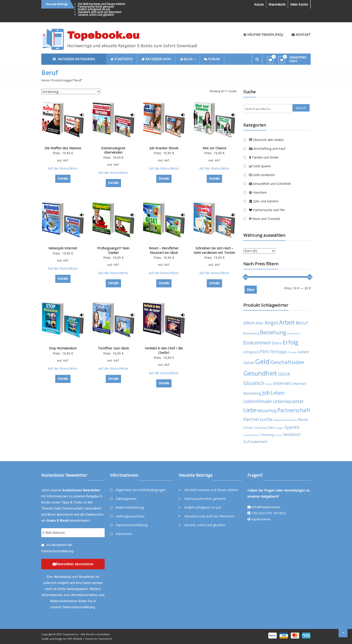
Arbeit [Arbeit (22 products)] (287, 322)
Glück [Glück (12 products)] (284, 374)
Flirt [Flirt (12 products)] (264, 351)
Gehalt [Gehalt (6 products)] (249, 363)
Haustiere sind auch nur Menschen (100, 12)
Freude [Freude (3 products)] (292, 352)
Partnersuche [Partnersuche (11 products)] (258, 419)
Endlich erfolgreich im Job (94, 9)
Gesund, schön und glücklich (96, 15)
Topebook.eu (103, 35)
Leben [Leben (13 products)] (278, 393)
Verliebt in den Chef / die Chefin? (164, 350)
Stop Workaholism (63, 348)
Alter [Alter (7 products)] (260, 323)
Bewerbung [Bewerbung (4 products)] (251, 333)
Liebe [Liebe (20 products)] (250, 410)
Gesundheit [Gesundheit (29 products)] (260, 373)
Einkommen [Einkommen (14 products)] (257, 343)
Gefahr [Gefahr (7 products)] (304, 352)
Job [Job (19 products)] (266, 392)
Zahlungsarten (126, 499)
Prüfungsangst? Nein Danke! (113, 250)
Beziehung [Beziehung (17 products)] (273, 332)
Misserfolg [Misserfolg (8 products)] (267, 411)
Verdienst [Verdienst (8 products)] (292, 434)
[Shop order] (71, 92)
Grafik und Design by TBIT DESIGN (62, 639)
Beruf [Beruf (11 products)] (302, 323)
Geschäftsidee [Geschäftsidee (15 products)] (287, 362)
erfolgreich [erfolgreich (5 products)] (251, 352)
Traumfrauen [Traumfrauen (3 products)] (251, 435)
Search (301, 108)
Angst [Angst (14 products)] (271, 323)
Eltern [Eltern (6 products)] (277, 343)
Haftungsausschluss (130, 516)
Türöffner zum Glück (113, 348)
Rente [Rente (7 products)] (303, 419)
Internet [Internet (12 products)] (282, 383)
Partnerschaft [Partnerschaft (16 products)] (294, 410)
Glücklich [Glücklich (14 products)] (254, 383)
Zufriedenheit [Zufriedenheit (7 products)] (255, 442)
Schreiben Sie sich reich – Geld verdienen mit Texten (214, 250)
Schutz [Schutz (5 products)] (248, 428)
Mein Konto (299, 4)
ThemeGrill (105, 639)
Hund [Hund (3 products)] (269, 384)
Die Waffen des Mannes (63, 148)
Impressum (124, 534)
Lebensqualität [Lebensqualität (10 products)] (288, 401)
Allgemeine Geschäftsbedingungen (141, 490)
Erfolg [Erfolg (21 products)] (291, 342)
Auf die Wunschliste (63, 168)
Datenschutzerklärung (57, 551)
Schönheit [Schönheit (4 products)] (261, 428)
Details (63, 178)
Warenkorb (277, 4)
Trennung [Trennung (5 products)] (267, 435)
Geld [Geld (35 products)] (262, 362)
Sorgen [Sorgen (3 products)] (280, 428)
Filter (251, 290)
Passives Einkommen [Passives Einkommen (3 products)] (285, 420)
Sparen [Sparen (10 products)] (292, 427)
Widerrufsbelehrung (130, 507)
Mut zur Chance (214, 148)
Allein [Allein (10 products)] (249, 323)
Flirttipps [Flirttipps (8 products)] (278, 352)
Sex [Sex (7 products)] (272, 427)
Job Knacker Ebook (164, 148)
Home (45, 80)
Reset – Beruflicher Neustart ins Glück (164, 250)
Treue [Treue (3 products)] (279, 435)
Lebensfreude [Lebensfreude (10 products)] (258, 401)
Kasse (259, 4)
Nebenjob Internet (63, 248)
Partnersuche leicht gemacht (96, 7)
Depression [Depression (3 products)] (294, 333)
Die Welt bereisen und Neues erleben (102, 4)
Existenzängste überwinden (113, 150)
